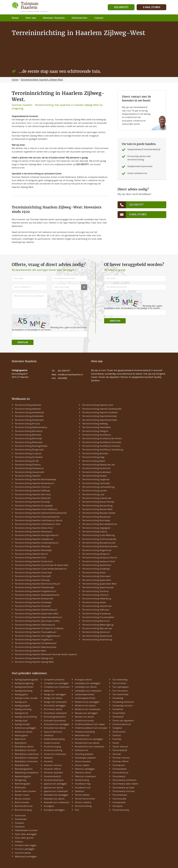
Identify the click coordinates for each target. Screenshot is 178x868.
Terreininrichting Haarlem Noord (31, 554)
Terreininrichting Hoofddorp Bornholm (102, 439)
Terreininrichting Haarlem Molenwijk (33, 551)
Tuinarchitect (119, 713)
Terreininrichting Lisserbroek (97, 498)
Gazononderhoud (53, 732)
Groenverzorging (52, 747)
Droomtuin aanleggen (55, 706)
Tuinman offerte (120, 762)
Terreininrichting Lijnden (95, 491)
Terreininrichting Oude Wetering (98, 536)
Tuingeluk (117, 728)
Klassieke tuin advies (54, 799)
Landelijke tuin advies (86, 687)
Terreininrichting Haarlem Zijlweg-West (34, 662)
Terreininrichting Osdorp (95, 532)
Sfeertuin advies (83, 773)
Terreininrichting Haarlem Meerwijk (33, 547)
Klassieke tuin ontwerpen (57, 803)
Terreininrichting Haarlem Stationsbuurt (35, 625)
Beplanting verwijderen (27, 773)
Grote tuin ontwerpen (55, 754)
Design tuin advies (53, 698)
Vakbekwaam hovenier (26, 831)
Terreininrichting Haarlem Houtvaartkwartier (37, 517)
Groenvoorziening (53, 751)
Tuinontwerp (119, 777)
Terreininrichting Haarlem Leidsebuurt (34, 539)
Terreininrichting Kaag (93, 457)
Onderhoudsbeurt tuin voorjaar (91, 728)
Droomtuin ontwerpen (55, 713)
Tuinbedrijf (118, 717)
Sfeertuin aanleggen (85, 769)
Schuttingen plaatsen (85, 758)
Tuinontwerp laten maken (125, 784)
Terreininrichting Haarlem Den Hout (33, 495)
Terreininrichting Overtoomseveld (99, 539)
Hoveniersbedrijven (54, 780)
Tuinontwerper (120, 795)
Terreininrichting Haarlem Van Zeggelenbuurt (38, 636)
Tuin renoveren (120, 691)
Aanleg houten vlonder (26, 698)
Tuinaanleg (118, 698)
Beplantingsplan (23, 777)
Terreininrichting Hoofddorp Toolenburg (103, 450)
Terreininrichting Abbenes (28, 409)
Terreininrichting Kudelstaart (97, 472)
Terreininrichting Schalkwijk (96, 569)
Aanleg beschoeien (24, 687)
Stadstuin (80, 791)
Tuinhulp (117, 739)
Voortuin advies (23, 853)
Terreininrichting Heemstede (96, 428)
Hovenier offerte (52, 769)
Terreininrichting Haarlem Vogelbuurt (34, 640)
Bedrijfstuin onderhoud (27, 754)
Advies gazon (21, 736)
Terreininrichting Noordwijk (96, 521)
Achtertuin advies (24, 732)
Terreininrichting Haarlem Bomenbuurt (34, 484)
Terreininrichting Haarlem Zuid (98, 405)
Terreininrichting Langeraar (96, 480)
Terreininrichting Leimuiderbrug (98, 487)
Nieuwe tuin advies (84, 717)
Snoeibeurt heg (83, 784)
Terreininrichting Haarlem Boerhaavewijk (35, 480)
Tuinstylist (117, 806)
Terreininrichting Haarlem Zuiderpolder (102, 409)
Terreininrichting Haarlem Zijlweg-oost (34, 659)
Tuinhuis (117, 736)
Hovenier (48, 762)
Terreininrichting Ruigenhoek (97, 551)
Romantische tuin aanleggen (89, 739)
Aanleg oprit (21, 702)
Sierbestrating (82, 780)
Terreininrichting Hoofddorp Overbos (101, 446)
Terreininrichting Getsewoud (29, 469)
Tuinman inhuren (121, 758)
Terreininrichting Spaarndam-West (99, 584)
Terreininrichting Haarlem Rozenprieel (34, 599)
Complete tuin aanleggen (56, 684)
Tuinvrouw (20, 816)
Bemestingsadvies (24, 769)
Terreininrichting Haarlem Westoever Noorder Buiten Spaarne (46, 655)
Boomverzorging (23, 810)
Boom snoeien (22, 803)
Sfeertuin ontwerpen (85, 777)
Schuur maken (82, 766)
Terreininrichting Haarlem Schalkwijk (33, 603)
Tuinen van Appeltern (123, 721)
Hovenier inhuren (53, 766)
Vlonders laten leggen (26, 846)
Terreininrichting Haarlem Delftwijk (32, 491)
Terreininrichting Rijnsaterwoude (99, 543)
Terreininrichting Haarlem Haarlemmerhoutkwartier (41, 513)
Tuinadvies (118, 710)
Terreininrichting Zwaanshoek (97, 636)
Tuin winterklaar (121, 695)
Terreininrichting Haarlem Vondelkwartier (36, 643)
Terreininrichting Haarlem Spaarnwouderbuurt (38, 618)
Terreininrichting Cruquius (28, 454)
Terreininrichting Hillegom (95, 431)
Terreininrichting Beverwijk (28, 439)
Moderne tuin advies (85, 706)
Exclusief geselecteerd (55, 717)
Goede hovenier (52, 743)
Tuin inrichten (119, 684)
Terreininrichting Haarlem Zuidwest (100, 413)
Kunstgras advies (83, 680)
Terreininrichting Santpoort (96, 554)
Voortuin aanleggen (25, 849)
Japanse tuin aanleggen (55, 784)
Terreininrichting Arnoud (27, 424)
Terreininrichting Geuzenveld (29, 472)
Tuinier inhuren (120, 747)
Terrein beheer (82, 795)
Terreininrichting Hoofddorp (97, 435)
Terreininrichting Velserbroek (97, 606)
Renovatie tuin (82, 736)
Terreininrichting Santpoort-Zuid (99, 562)
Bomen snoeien (23, 799)
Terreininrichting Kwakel (94, 476)
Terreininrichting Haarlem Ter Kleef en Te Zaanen (39, 629)
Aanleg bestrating (24, 691)
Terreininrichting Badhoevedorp (31, 428)
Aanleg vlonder (22, 725)
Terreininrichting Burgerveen (29, 450)
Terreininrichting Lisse (93, 495)
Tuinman (117, 754)
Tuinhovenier (119, 732)
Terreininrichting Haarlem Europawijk (34, 506)
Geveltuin (49, 736)
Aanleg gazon (21, 695)
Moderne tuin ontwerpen (88, 710)
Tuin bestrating (120, 680)
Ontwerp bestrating (85, 732)
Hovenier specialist (53, 773)
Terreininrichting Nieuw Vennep (98, 502)
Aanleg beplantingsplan (27, 680)
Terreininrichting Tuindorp (95, 592)
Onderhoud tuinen (84, 721)
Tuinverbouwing (121, 810)
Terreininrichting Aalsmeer (28, 405)
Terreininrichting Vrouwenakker (98, 618)
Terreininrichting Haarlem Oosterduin (34, 562)
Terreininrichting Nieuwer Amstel (99, 513)
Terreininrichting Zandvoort (96, 632)
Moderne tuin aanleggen (87, 702)
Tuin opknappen (121, 687)
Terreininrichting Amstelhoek (29, 413)
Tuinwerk (19, 823)
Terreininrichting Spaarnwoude (98, 588)
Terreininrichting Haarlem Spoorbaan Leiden (37, 621)
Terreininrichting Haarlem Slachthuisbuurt (36, 610)
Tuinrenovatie (119, 799)
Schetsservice (81, 751)
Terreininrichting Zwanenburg (97, 640)
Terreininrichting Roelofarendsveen (100, 547)
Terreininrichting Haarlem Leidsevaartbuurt (37, 543)
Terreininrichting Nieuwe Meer (97, 510)
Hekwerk (48, 758)
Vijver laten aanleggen (26, 834)
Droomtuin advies (53, 710)
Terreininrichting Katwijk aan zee (99, 465)
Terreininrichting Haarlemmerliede (99, 416)
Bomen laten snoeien (25, 791)
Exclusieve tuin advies (55, 728)
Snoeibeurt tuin (83, 788)
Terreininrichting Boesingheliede (31, 446)
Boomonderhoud (24, 806)
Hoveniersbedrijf (52, 777)
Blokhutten (20, 788)
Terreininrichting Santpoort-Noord (100, 558)
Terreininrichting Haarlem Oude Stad (33, 573)
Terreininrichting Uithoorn (95, 595)
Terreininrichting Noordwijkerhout (100, 524)
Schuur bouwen (83, 762)
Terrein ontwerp (83, 803)
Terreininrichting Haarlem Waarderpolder (36, 647)
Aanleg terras (21, 713)
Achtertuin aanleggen (25, 728)
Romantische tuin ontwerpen (89, 747)
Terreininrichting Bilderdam (29, 443)
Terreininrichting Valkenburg (97, 599)
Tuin (77, 810)
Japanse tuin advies (53, 788)
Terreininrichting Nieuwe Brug (97, 506)
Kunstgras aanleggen (54, 810)
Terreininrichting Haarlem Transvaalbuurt (36, 632)
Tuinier (116, 743)
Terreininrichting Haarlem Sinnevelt (33, 606)
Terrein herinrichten (85, 799)
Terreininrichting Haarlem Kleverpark (33, 532)
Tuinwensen (21, 819)
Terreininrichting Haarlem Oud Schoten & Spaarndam (42, 565)
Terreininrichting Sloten (94, 573)
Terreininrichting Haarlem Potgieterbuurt (36, 592)
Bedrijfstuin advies (24, 747)
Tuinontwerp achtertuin (124, 780)
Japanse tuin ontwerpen (56, 791)
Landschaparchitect (85, 695)
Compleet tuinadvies (54, 680)
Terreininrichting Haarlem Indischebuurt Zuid (38, 524)
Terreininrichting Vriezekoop (97, 614)
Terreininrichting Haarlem (28, 476)
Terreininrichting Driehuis (28, 465)
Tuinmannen (119, 766)
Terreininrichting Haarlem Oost (30, 558)
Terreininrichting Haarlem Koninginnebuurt (37, 536)
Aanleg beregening (24, 684)
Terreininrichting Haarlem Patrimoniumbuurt (38, 584)
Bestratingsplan (23, 784)
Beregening (20, 780)
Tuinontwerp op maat (123, 788)
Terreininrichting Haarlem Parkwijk (32, 580)
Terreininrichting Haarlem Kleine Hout (34, 528)
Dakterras (49, 691)
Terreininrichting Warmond (96, 621)
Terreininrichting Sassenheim (97, 565)
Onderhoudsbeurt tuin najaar (90, 725)
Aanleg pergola (22, 706)
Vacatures (20, 827)
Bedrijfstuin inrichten (25, 751)
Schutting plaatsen (84, 754)
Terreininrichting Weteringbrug (98, 625)
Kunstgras (49, 806)
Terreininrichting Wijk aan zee (97, 629)
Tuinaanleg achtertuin (123, 702)
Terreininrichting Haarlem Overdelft (33, 577)
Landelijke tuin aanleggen (88, 684)
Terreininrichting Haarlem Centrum (32, 487)
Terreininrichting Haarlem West (30, 651)
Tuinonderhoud (120, 773)
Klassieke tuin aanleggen (56, 795)
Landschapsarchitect (85, 698)
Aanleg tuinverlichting (26, 717)
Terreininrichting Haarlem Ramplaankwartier (37, 595)
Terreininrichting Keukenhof (96, 469)
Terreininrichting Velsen (94, 603)
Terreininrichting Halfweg (95, 424)
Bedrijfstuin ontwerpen (27, 758)
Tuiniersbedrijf (120, 751)
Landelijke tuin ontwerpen (88, 691)
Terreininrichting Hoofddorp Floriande (102, 443)
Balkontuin (20, 739)
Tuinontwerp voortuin (124, 791)
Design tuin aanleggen (55, 695)
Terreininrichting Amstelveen (29, 416)
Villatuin (19, 842)
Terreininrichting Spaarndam (97, 580)
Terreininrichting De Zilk (27, 461)
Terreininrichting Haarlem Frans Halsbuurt (36, 510)
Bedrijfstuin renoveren (26, 762)
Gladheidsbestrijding (54, 739)
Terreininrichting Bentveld (28, 435)
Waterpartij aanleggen (26, 857)
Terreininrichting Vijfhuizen (96, 610)
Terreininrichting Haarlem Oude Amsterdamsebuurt (41, 569)
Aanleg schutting (23, 710)
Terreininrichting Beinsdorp (29, 431)
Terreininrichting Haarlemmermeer (100, 420)
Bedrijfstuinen (22, 766)
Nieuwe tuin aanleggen (86, 713)
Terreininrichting (83, 806)
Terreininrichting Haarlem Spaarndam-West (37, 614)
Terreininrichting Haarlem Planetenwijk (34, 588)
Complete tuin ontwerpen (57, 687)
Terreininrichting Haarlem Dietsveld (33, 498)
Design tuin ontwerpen (55, 702)
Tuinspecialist (119, 803)
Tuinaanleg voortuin (122, 706)
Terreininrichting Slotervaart (96, 577)
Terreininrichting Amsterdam (29, 420)
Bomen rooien (22, 795)
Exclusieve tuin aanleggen (57, 725)
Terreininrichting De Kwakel (29, 457)
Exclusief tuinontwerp (55, 721)
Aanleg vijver (21, 721)
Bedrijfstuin (21, 743)
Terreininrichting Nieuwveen (96, 517)
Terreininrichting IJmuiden (95, 454)
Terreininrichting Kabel (94, 461)
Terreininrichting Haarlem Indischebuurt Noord (39, 521)
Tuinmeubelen (120, 769)
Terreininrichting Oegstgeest (96, 528)
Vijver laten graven (24, 838)
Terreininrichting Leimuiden (96, 484)
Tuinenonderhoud (122, 725)
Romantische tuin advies (87, 743)
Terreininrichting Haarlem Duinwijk (32, 502)
